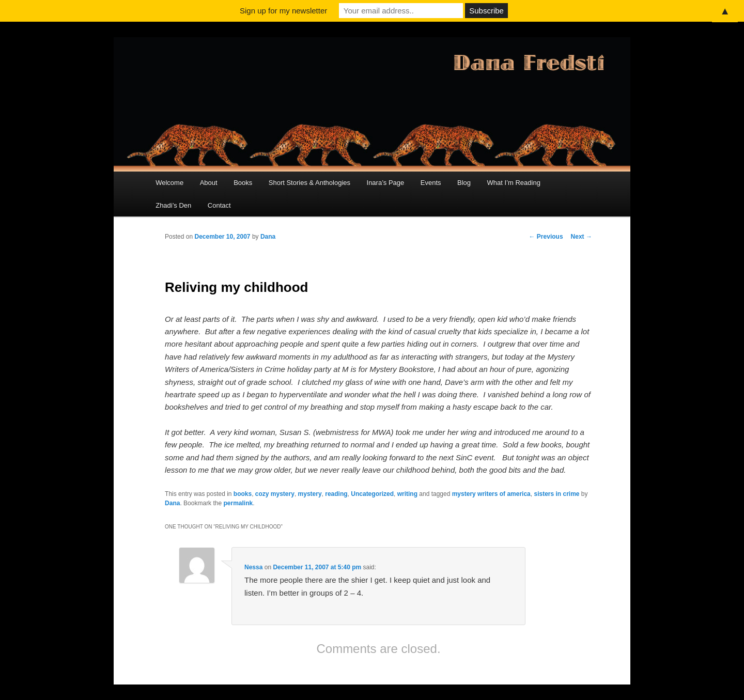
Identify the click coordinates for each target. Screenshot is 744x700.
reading (336, 494)
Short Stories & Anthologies (309, 183)
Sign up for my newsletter (283, 11)
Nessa (253, 567)
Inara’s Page (386, 183)
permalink (238, 503)
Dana (268, 237)
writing (407, 494)
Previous (546, 237)
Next (582, 237)
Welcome (169, 183)
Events (431, 183)
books (243, 494)
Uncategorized (372, 494)
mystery (310, 494)
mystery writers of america (491, 494)
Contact (219, 205)
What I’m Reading (514, 183)
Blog (464, 183)
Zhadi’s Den (173, 205)
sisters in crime (556, 494)
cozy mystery (275, 494)
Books (243, 183)
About (209, 183)
